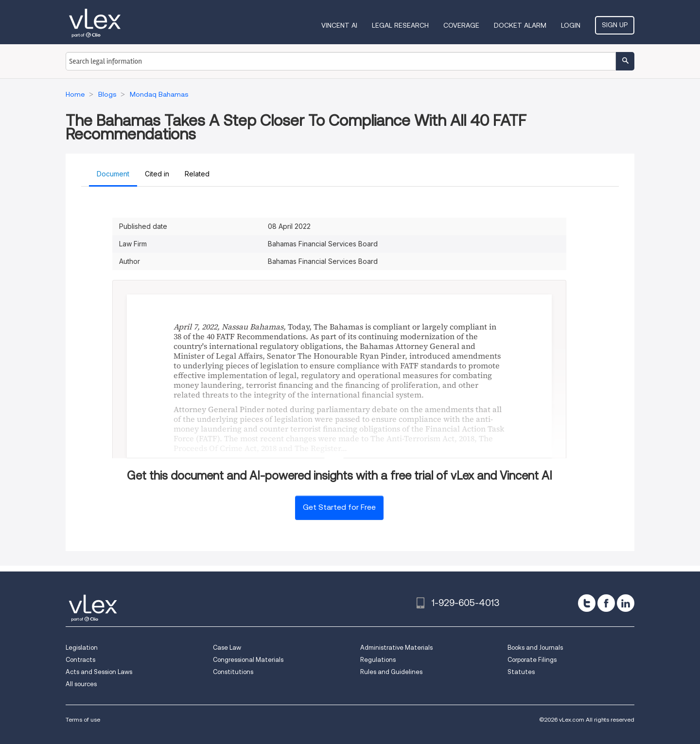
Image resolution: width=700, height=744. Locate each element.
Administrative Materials (396, 648)
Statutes (521, 672)
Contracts (80, 660)
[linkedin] (626, 603)
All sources (81, 684)
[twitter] (587, 603)
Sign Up (615, 25)
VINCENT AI (339, 25)
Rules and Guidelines (391, 672)
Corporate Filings (532, 660)
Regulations (378, 660)
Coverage (461, 25)
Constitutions (233, 672)
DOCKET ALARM (520, 25)
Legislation (82, 648)
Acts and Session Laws (99, 672)
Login (571, 25)
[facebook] (606, 603)
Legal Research (400, 25)
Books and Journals (535, 648)
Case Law (227, 648)
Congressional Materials (248, 660)
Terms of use (83, 719)
